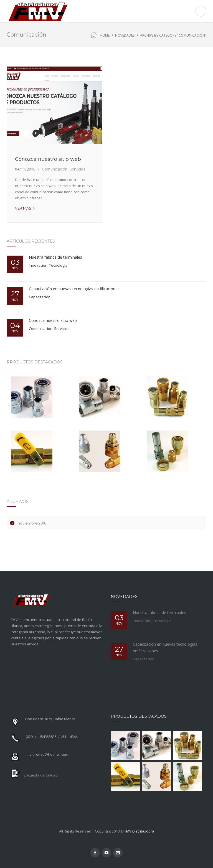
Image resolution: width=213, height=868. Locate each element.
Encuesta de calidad (41, 775)
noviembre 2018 (32, 523)
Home (105, 35)
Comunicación (55, 169)
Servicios (78, 169)
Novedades (125, 35)
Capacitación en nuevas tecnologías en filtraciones (74, 289)
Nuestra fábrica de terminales (55, 257)
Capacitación (40, 297)
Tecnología (58, 265)
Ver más (25, 208)
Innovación (38, 265)
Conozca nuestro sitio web (48, 159)
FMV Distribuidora (139, 831)
